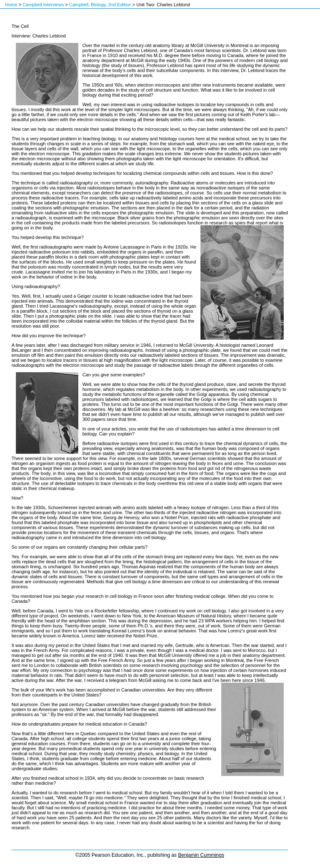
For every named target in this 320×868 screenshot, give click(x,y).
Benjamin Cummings (201, 855)
